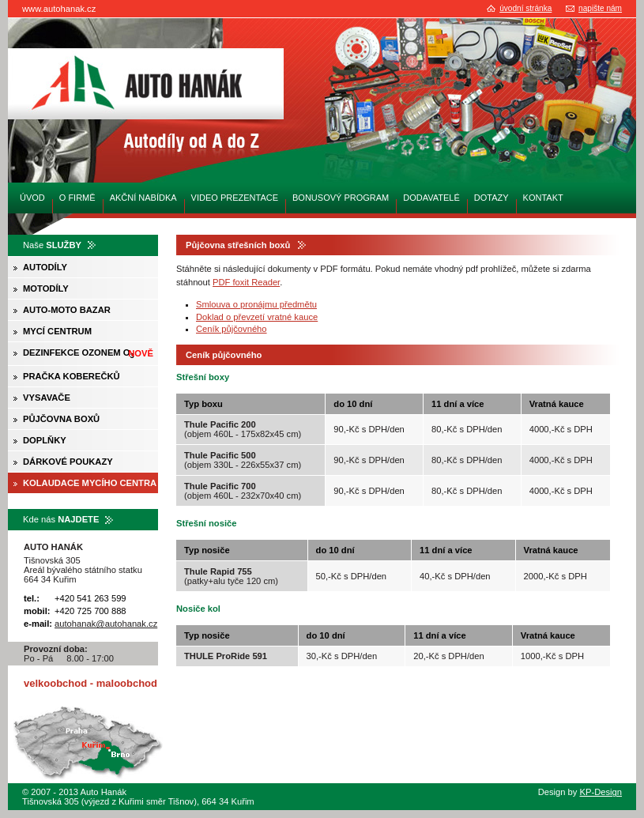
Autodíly (45, 267)
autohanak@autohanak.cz (106, 624)
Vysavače (47, 398)
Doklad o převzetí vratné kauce (257, 317)
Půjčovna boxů (61, 419)
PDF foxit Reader (246, 282)
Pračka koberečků (72, 376)
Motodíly (46, 288)
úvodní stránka (525, 8)
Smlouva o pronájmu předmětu (256, 304)
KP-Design (601, 792)
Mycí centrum (57, 331)
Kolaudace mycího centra (90, 483)
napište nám (600, 8)
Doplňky (45, 440)
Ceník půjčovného (232, 329)
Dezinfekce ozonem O (88, 354)
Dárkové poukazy (68, 462)
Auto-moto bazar (67, 310)
